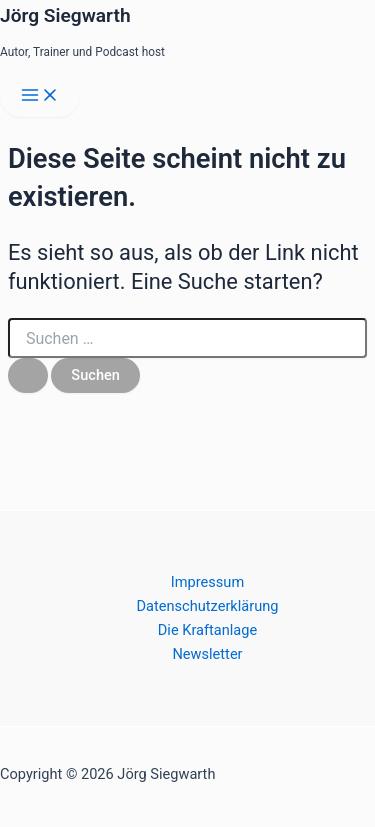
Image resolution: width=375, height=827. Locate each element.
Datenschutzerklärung (208, 606)
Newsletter (207, 654)
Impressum (207, 582)
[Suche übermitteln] (28, 375)
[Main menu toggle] (40, 96)
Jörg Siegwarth (65, 15)
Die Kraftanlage (207, 630)
